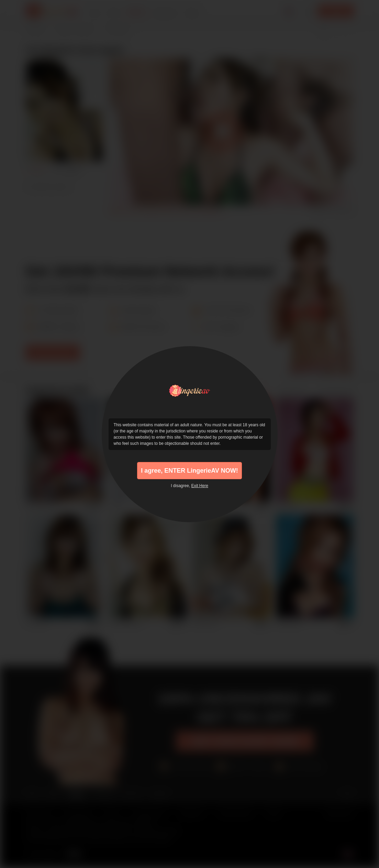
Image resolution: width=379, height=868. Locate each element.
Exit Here (200, 486)
